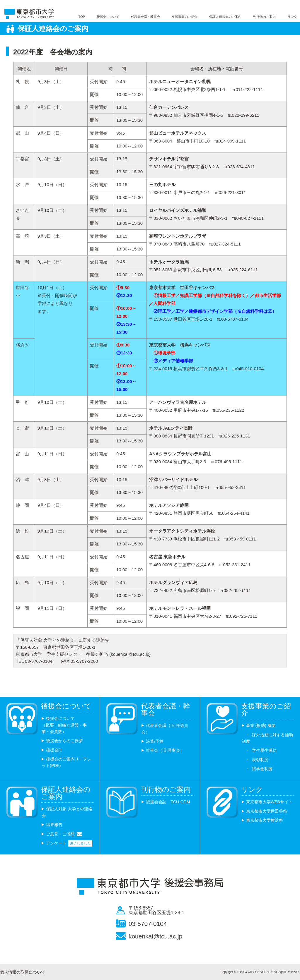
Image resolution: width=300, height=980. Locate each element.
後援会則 (54, 750)
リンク (292, 17)
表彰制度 (260, 760)
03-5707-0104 (148, 924)
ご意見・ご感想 (60, 834)
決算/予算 (155, 741)
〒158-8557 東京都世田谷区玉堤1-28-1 (156, 910)
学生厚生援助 (264, 750)
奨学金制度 (262, 769)
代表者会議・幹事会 (145, 17)
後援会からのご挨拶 (64, 741)
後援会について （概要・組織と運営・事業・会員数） (64, 725)
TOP (82, 17)
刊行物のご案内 (264, 17)
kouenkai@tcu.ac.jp (130, 654)
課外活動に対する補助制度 (267, 738)
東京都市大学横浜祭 (265, 820)
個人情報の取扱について (23, 972)
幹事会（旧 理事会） (165, 750)
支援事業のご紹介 (185, 17)
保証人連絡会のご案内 (225, 17)
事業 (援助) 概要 (261, 725)
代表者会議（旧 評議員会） (165, 729)
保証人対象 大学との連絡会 (67, 812)
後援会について (108, 17)
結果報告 (54, 825)
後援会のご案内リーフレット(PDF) (66, 762)
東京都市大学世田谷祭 (267, 811)
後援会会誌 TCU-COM (168, 802)
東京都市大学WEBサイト (269, 802)
